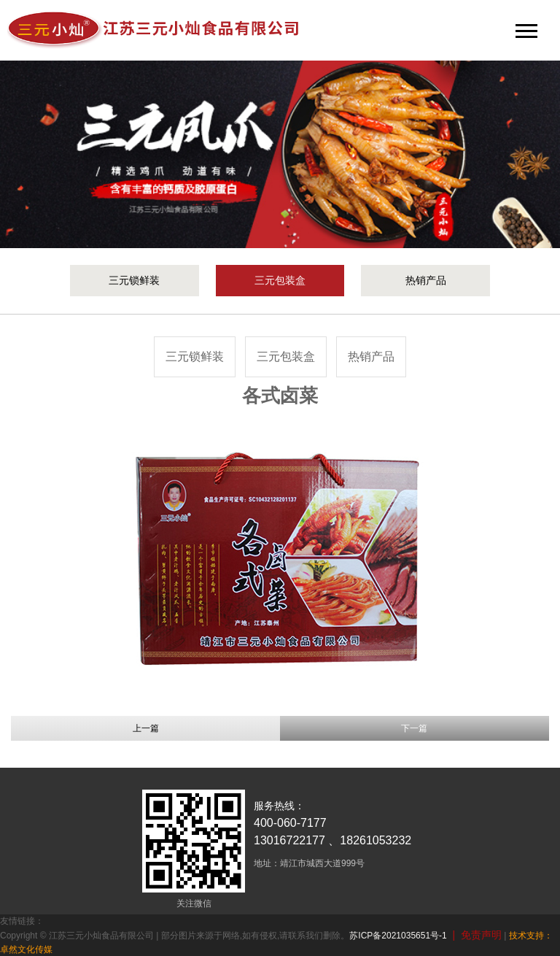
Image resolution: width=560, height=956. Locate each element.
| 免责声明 (474, 935)
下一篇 (414, 728)
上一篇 (146, 728)
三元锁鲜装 (134, 280)
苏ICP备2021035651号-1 (398, 936)
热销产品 (426, 280)
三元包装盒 (280, 280)
